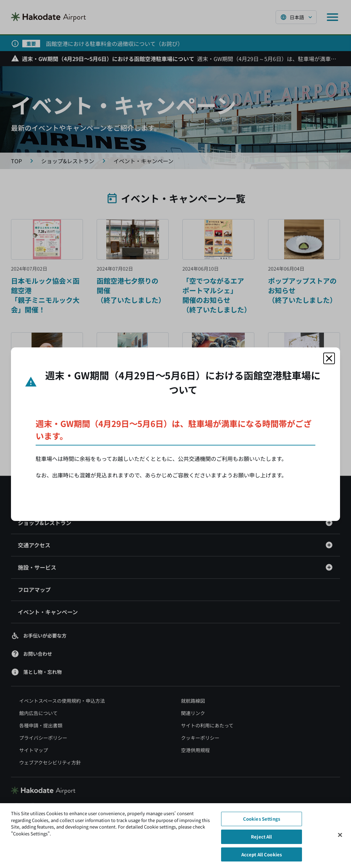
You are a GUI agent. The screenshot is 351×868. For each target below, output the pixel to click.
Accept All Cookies (262, 858)
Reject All (261, 840)
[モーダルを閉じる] (329, 358)
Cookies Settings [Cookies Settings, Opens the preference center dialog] (262, 822)
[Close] (340, 838)
